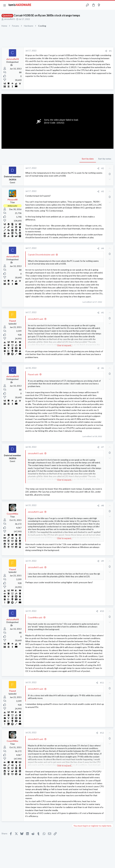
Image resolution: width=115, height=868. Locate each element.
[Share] (106, 51)
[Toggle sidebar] (105, 5)
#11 (102, 683)
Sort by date (88, 159)
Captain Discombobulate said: (41, 255)
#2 (103, 168)
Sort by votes (105, 159)
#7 (103, 447)
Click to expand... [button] (65, 345)
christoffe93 (9, 19)
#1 (110, 51)
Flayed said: (33, 374)
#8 (103, 506)
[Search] (111, 5)
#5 (103, 313)
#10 (102, 611)
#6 (103, 368)
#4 (103, 248)
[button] (5, 5)
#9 (103, 561)
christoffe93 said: (36, 319)
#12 (102, 733)
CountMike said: (35, 618)
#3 (103, 191)
